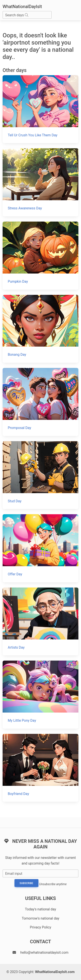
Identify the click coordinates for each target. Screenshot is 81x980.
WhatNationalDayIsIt (22, 7)
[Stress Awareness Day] (40, 182)
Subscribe (26, 883)
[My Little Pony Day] (40, 695)
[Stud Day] (40, 475)
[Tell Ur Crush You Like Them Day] (40, 109)
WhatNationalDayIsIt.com (55, 972)
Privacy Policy (40, 927)
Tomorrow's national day (41, 918)
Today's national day (41, 909)
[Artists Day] (40, 622)
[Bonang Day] (40, 329)
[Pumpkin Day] (40, 256)
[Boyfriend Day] (40, 768)
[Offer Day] (40, 548)
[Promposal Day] (40, 402)
